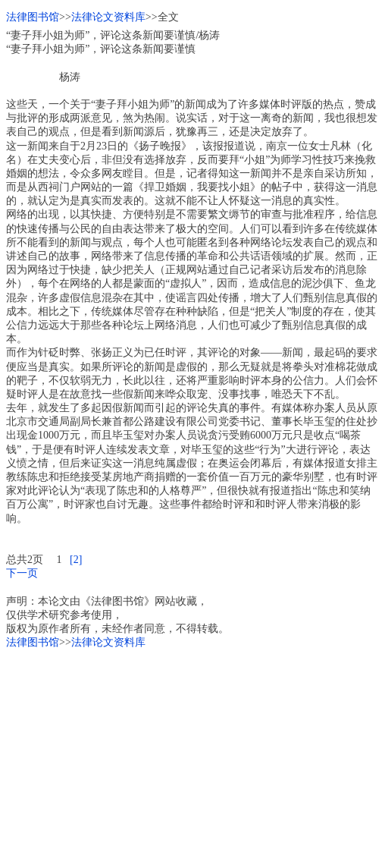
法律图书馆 (33, 17)
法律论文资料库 (108, 17)
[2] (76, 560)
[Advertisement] (192, 756)
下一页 (22, 573)
